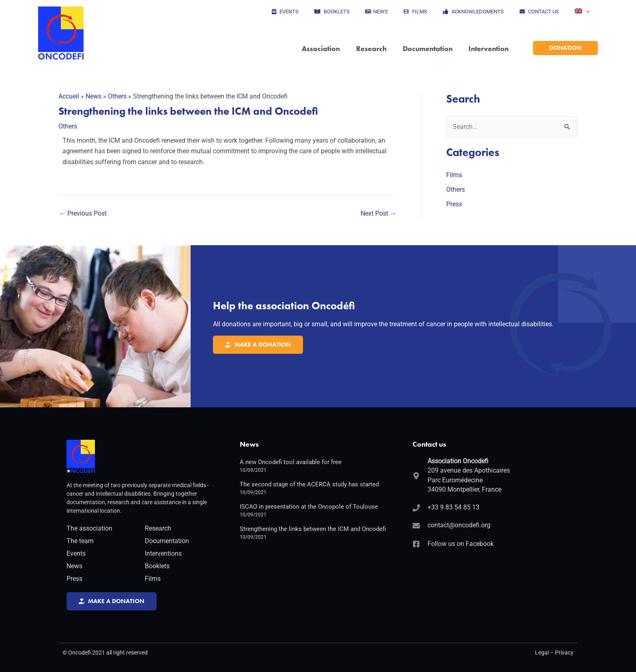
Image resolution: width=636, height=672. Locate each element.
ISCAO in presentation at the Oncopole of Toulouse (309, 506)
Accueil (69, 96)
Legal (542, 653)
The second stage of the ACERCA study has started (309, 484)
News (93, 96)
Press (454, 204)
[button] (585, 12)
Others (117, 96)
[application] (589, 12)
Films (454, 175)
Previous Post (83, 213)
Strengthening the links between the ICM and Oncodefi (313, 528)
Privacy (564, 653)
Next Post (378, 213)
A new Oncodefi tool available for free (291, 461)
